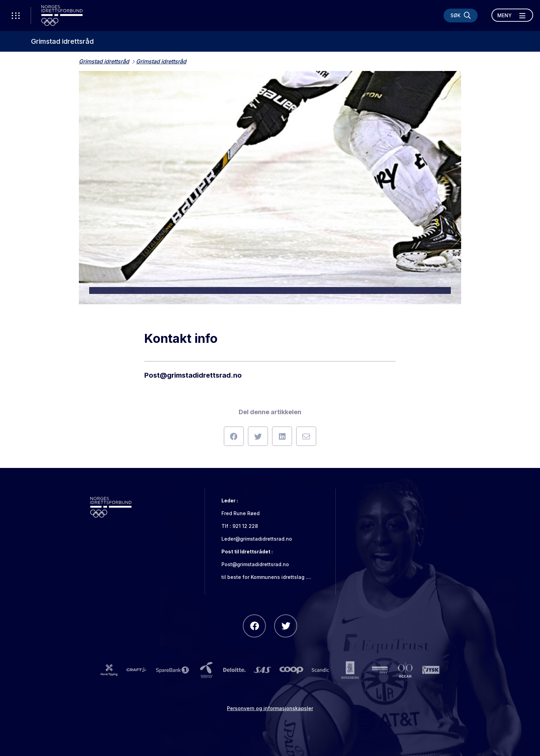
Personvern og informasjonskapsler (270, 708)
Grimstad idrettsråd (62, 41)
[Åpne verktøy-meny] (15, 16)
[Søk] (461, 16)
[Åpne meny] (512, 15)
